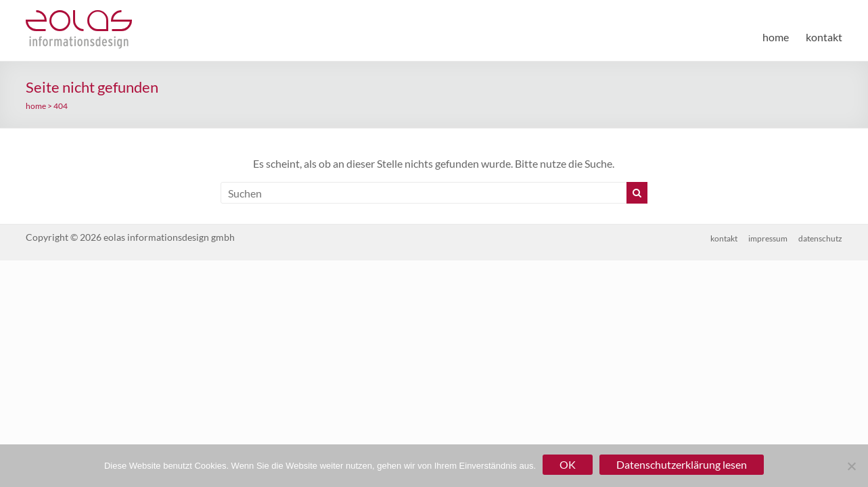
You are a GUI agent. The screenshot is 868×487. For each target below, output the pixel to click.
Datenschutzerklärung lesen (682, 464)
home (776, 37)
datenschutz (820, 238)
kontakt (824, 37)
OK (568, 464)
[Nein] (851, 466)
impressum (768, 238)
